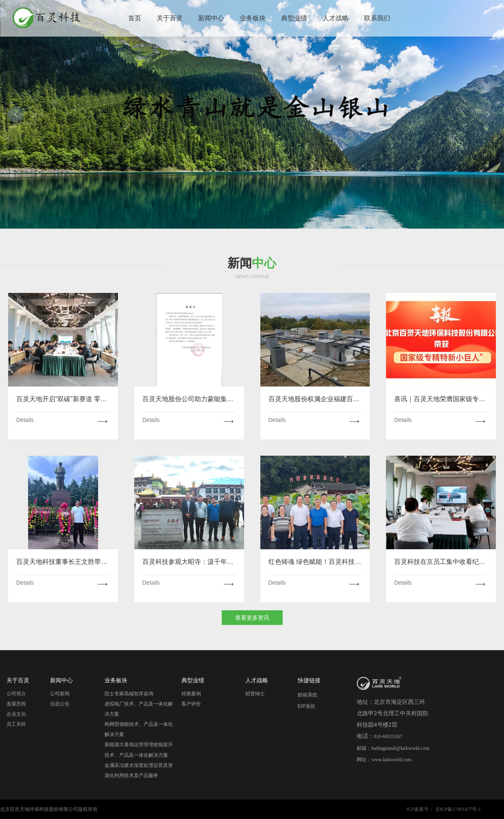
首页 (135, 18)
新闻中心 (211, 18)
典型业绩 (294, 18)
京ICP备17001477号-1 (458, 809)
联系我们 (377, 18)
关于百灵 (170, 18)
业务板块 (253, 18)
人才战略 (336, 18)
